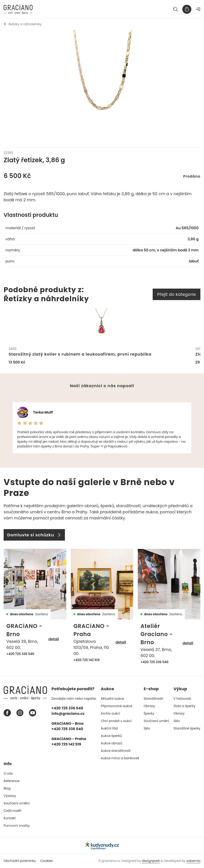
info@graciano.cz (68, 714)
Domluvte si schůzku (34, 535)
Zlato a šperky (184, 706)
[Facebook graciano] (7, 713)
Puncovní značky (17, 826)
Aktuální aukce (113, 699)
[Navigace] (198, 9)
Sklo (147, 729)
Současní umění (156, 721)
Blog (7, 789)
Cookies (46, 861)
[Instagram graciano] (20, 713)
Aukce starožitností (116, 751)
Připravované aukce (117, 706)
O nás (8, 774)
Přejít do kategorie (177, 294)
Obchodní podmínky (20, 861)
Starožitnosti (153, 699)
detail (54, 640)
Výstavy (10, 796)
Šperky (149, 714)
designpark (151, 861)
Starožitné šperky (187, 729)
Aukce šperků (111, 736)
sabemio (193, 861)
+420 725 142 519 (87, 660)
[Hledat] (176, 9)
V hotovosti (182, 699)
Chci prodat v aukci (116, 721)
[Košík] (187, 9)
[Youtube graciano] (33, 713)
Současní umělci (17, 803)
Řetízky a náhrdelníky (23, 24)
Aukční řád (109, 729)
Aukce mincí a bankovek (120, 758)
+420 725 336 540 (20, 654)
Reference (12, 781)
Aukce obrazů (112, 743)
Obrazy (149, 706)
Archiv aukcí (110, 714)
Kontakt (10, 818)
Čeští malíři (13, 811)
